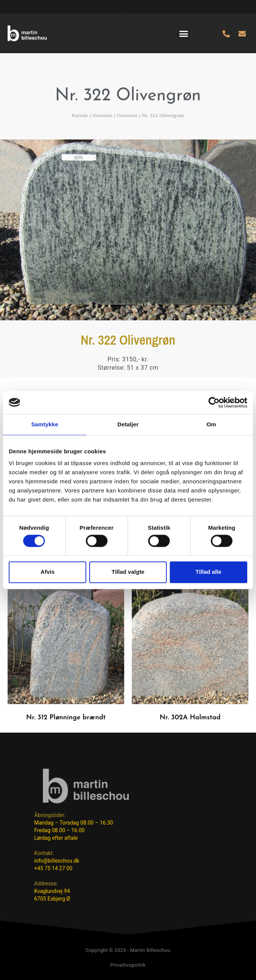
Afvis (48, 572)
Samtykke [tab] (45, 424)
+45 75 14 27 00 (53, 868)
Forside (80, 116)
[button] (183, 33)
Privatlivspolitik (128, 965)
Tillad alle (209, 572)
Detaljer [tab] (128, 424)
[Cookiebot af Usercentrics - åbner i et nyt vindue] (214, 402)
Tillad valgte (128, 572)
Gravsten (103, 116)
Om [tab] (211, 424)
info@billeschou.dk (57, 861)
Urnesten (127, 116)
